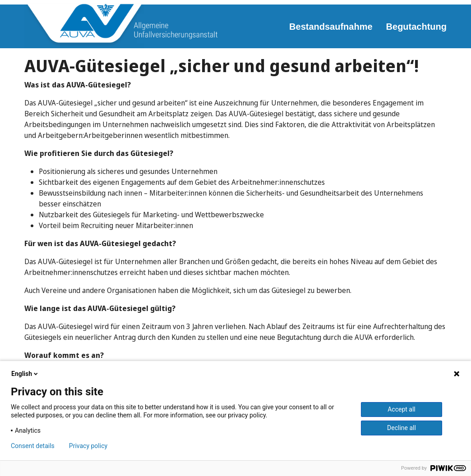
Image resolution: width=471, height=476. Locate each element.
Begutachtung (416, 27)
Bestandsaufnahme (331, 27)
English (25, 374)
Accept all (402, 409)
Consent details (33, 446)
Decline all (402, 428)
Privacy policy (88, 446)
